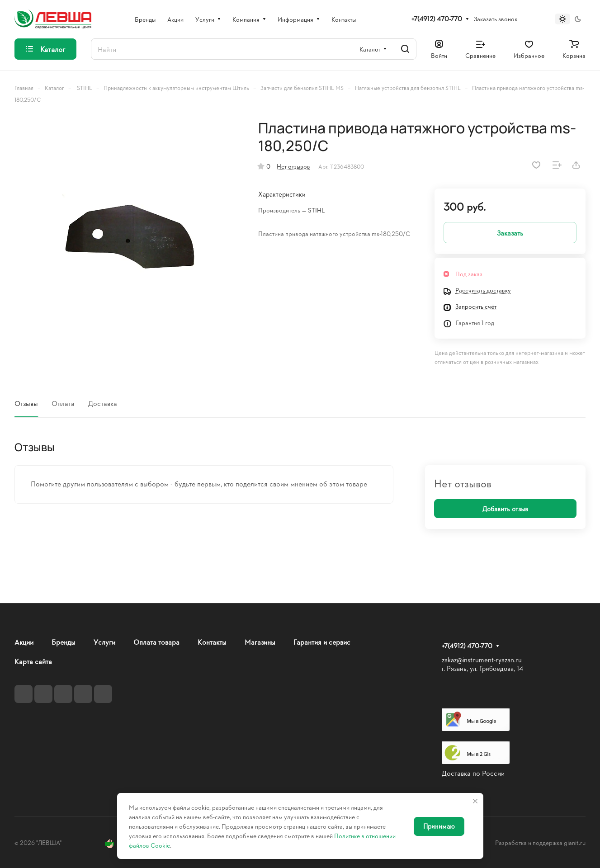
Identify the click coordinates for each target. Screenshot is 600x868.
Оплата (63, 403)
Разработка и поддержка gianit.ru (540, 842)
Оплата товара (156, 642)
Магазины (260, 642)
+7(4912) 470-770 (437, 19)
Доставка (103, 403)
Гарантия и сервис (322, 642)
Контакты (212, 642)
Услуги (104, 642)
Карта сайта (33, 661)
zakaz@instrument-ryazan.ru (482, 660)
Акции (24, 642)
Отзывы (26, 403)
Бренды (64, 642)
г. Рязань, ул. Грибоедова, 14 (482, 668)
